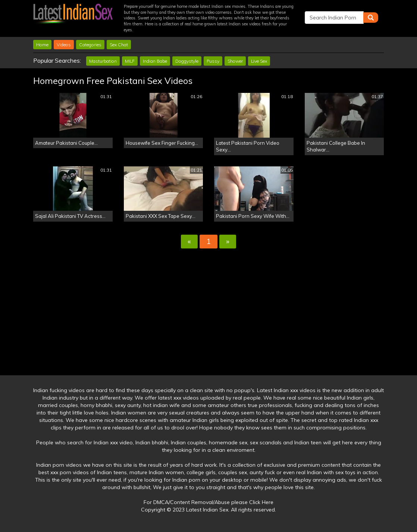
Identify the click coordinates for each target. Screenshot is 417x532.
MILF (130, 61)
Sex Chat (119, 45)
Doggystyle (187, 61)
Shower (235, 61)
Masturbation (103, 61)
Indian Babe (155, 61)
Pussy (213, 61)
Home (42, 45)
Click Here (261, 502)
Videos (64, 45)
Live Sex (259, 61)
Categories (90, 45)
